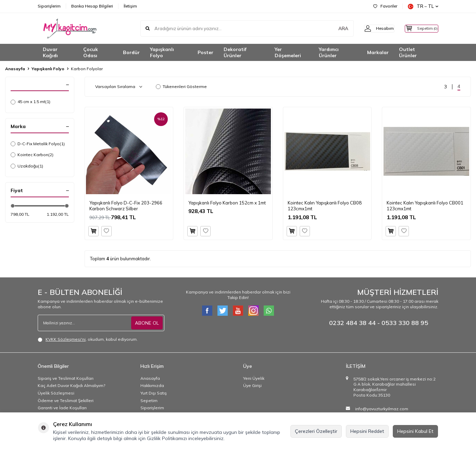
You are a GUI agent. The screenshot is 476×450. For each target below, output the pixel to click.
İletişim (130, 6)
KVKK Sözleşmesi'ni (66, 339)
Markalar (378, 52)
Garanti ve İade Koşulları (62, 408)
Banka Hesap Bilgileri (92, 6)
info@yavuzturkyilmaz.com (382, 409)
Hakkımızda (152, 385)
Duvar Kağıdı (50, 53)
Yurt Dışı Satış (154, 393)
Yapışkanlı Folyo (162, 53)
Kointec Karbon (32, 155)
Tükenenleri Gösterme (181, 86)
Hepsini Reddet (367, 431)
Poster (205, 52)
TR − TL (423, 6)
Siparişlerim (49, 6)
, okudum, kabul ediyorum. (88, 339)
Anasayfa (15, 69)
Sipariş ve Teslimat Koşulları (66, 378)
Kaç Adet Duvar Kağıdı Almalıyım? (71, 385)
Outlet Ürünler (408, 53)
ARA (331, 28)
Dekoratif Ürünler (235, 53)
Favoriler (385, 6)
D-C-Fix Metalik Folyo (38, 144)
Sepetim (149, 401)
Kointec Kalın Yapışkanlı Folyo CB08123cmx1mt (325, 206)
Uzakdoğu (27, 166)
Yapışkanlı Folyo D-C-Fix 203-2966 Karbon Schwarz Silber (126, 206)
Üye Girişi (252, 385)
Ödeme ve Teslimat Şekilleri (66, 401)
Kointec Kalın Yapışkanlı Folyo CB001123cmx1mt (425, 206)
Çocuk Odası (91, 53)
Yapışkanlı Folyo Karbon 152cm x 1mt (227, 203)
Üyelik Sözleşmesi (56, 393)
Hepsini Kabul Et (415, 431)
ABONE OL (147, 323)
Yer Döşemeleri (288, 53)
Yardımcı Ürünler (329, 53)
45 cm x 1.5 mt (30, 102)
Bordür (131, 52)
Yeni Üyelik (254, 378)
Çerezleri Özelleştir (316, 431)
